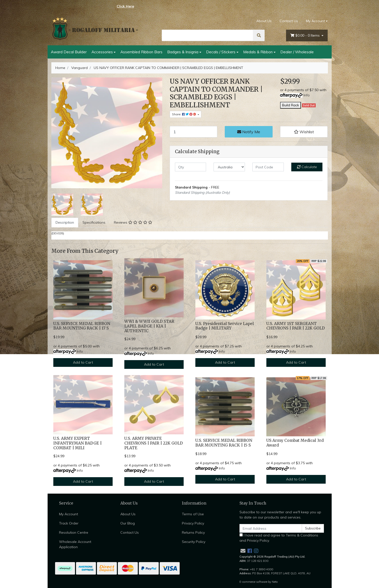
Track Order (69, 523)
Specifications (94, 222)
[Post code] (268, 167)
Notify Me (249, 132)
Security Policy (194, 542)
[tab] (65, 223)
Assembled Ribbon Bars (141, 52)
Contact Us (289, 21)
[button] (304, 132)
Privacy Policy (193, 523)
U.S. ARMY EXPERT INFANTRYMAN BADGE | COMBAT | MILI (77, 443)
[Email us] (243, 551)
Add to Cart (83, 362)
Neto (275, 582)
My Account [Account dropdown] (315, 21)
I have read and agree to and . (279, 538)
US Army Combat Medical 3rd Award (295, 443)
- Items (305, 35)
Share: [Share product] (184, 114)
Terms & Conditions (302, 535)
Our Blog (128, 523)
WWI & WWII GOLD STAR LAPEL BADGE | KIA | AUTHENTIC (149, 326)
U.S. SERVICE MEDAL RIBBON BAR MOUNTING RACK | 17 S (82, 326)
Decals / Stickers (221, 52)
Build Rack (291, 105)
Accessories (102, 52)
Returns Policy (193, 532)
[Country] (229, 167)
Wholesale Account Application (75, 544)
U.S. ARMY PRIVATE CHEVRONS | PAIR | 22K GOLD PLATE (154, 443)
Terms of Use (193, 514)
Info (307, 95)
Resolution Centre (74, 532)
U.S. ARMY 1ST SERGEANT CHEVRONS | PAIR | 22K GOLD (296, 326)
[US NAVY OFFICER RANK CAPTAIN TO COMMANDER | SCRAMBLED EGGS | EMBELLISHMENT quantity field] (194, 132)
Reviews (133, 222)
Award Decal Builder (69, 52)
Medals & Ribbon (258, 52)
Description (65, 222)
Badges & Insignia (183, 52)
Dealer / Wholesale (297, 52)
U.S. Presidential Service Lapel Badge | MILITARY (225, 326)
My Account (69, 514)
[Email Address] (271, 528)
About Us (264, 21)
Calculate (307, 167)
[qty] (191, 167)
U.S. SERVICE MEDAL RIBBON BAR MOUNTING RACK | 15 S (224, 443)
